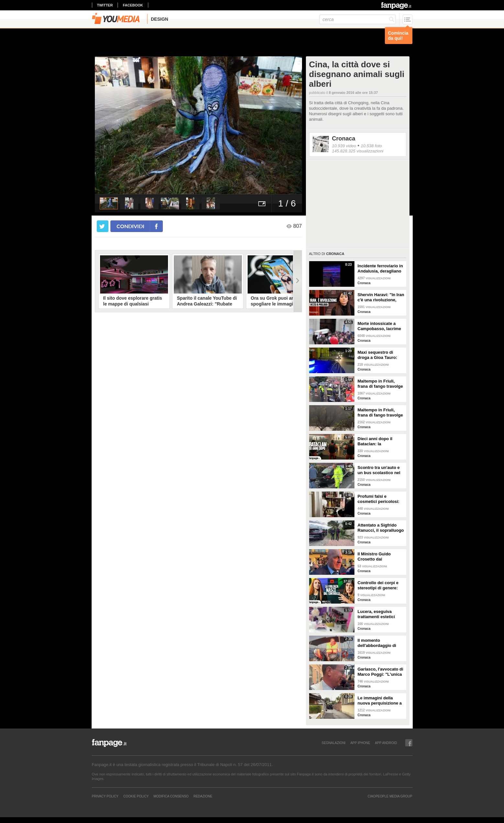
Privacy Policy (105, 796)
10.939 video (344, 146)
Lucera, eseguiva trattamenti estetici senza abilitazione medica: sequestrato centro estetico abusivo (378, 614)
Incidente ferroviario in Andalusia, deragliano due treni (380, 269)
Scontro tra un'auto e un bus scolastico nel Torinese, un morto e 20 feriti (379, 470)
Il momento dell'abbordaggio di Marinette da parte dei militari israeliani (379, 643)
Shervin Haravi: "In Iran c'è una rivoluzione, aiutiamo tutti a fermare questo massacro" (381, 297)
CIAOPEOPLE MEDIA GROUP (390, 796)
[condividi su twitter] (103, 226)
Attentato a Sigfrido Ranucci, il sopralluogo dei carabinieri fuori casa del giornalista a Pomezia (381, 528)
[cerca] (358, 19)
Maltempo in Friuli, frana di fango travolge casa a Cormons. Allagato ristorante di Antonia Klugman (380, 413)
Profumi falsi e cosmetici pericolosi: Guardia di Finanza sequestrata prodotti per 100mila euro (379, 499)
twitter (105, 5)
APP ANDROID (386, 743)
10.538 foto (371, 146)
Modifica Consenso (171, 796)
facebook (133, 5)
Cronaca (344, 139)
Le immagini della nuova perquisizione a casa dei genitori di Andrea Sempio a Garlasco (380, 701)
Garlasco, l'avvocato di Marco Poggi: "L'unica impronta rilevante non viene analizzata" (381, 672)
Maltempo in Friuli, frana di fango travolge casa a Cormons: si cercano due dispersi (380, 384)
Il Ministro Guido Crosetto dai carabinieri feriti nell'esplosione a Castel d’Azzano (375, 557)
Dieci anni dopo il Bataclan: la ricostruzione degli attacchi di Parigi (376, 441)
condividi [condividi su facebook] (130, 226)
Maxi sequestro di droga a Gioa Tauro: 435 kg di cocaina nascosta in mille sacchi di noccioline (378, 355)
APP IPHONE (360, 743)
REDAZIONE (203, 796)
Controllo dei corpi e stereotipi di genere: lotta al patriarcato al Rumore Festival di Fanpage (378, 585)
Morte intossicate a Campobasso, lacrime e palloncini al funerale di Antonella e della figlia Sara (380, 326)
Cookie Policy (136, 796)
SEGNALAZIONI (333, 743)
